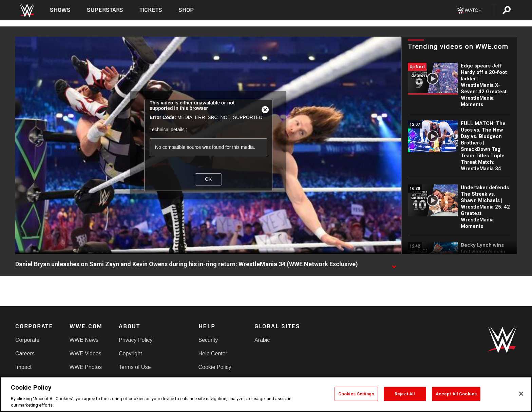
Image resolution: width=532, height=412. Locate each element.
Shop (186, 10)
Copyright (130, 354)
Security (208, 340)
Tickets (151, 10)
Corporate (27, 340)
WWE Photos (86, 367)
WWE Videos (85, 354)
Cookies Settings (356, 394)
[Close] (521, 394)
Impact (23, 367)
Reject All (405, 394)
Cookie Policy (215, 367)
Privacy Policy (136, 340)
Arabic (262, 340)
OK (208, 179)
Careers (25, 354)
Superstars (105, 10)
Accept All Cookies (456, 394)
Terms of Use (135, 367)
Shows (60, 10)
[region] (266, 394)
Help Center (213, 354)
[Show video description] (394, 264)
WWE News (84, 340)
